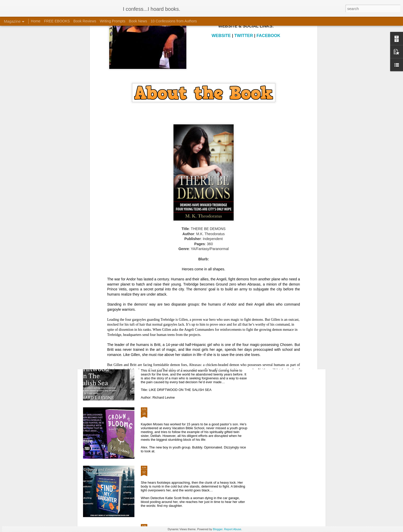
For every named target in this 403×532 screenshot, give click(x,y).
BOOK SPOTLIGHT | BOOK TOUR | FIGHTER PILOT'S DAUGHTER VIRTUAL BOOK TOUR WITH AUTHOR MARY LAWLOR (199, 297)
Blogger (218, 529)
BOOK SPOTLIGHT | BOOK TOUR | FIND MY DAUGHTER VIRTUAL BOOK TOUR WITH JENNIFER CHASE (199, 473)
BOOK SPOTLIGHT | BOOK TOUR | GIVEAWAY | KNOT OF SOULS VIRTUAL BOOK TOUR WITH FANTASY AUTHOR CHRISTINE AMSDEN (194, 239)
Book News (138, 21)
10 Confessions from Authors (174, 21)
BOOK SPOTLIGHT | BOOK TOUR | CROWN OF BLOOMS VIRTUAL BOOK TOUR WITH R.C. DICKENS (193, 414)
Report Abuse (233, 529)
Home (36, 21)
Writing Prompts (112, 21)
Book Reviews (85, 21)
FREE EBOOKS (57, 21)
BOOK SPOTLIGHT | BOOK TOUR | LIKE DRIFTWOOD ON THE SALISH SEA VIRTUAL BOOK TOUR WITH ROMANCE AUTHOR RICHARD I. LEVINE (198, 358)
